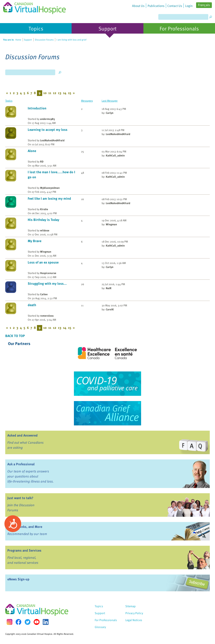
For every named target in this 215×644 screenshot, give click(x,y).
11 (50, 93)
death (32, 305)
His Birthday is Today (43, 220)
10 (45, 93)
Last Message (110, 100)
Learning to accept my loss (48, 130)
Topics (9, 100)
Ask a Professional (21, 464)
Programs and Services (24, 550)
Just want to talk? (20, 498)
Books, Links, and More (25, 527)
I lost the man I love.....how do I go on (51, 174)
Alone (32, 151)
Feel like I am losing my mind (49, 198)
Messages (87, 100)
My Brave (35, 241)
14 (65, 93)
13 (60, 93)
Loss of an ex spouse (43, 262)
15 (70, 93)
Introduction (37, 108)
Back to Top (15, 336)
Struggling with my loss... (47, 283)
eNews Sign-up (18, 579)
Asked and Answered (22, 435)
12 (55, 93)
